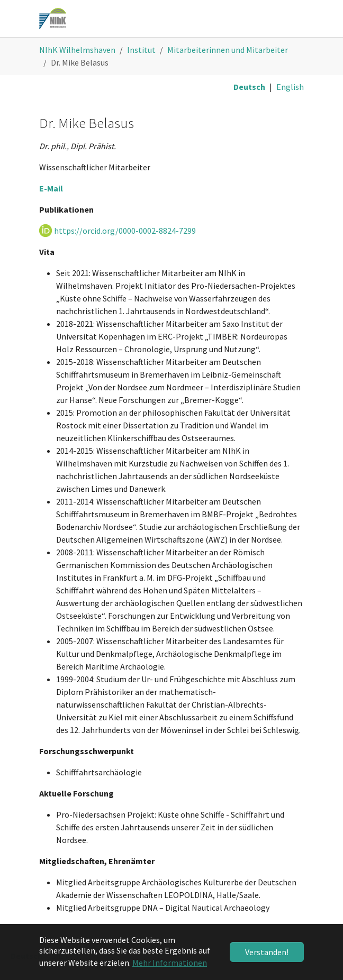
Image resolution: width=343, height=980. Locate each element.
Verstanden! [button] (267, 952)
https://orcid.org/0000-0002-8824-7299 (125, 231)
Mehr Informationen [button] (170, 963)
